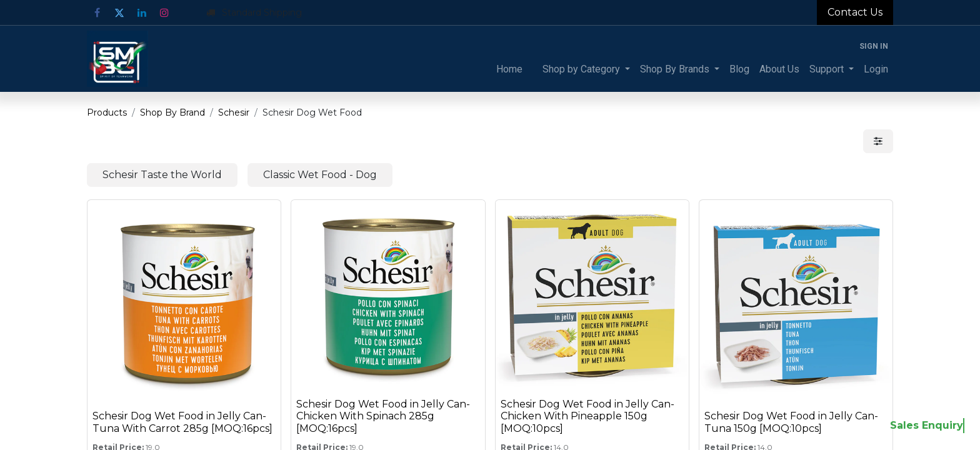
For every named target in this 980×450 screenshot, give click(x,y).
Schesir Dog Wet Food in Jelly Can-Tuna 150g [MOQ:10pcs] (791, 422)
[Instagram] (164, 12)
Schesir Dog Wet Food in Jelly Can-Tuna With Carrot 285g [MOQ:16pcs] (182, 422)
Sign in (874, 46)
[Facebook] (97, 12)
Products (107, 112)
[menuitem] (509, 69)
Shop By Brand (172, 112)
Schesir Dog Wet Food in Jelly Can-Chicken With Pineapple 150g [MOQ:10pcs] (587, 416)
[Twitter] (119, 12)
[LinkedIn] (142, 12)
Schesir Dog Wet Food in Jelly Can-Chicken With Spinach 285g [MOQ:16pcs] (383, 416)
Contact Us (855, 12)
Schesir (234, 112)
